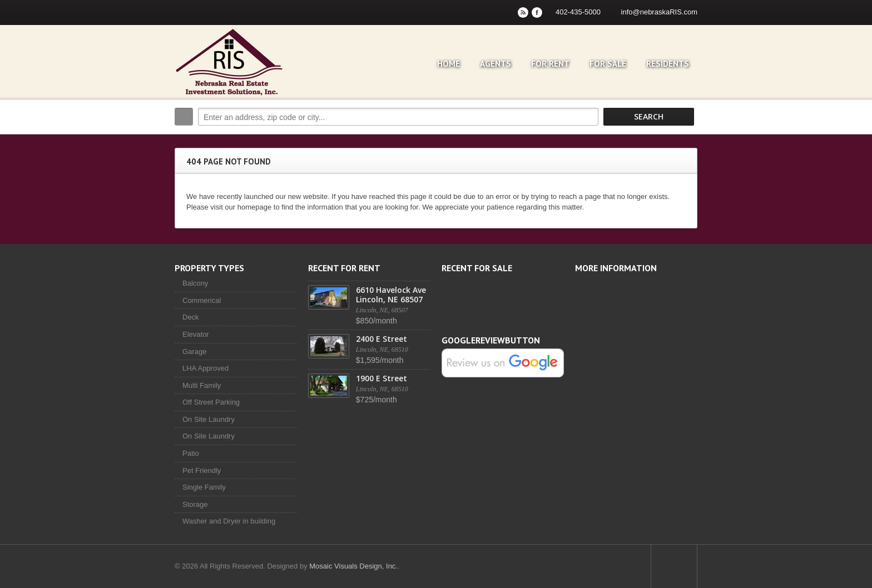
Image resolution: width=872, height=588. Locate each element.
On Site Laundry (209, 419)
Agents (496, 64)
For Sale (608, 64)
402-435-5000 (578, 12)
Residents (668, 64)
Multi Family (202, 385)
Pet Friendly (202, 470)
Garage (194, 352)
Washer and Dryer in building (229, 521)
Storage (195, 504)
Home (449, 64)
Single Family (204, 487)
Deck (191, 317)
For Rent (550, 64)
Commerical (202, 300)
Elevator (196, 334)
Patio (191, 453)
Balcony (195, 283)
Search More (685, 140)
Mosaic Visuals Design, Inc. (353, 566)
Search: (184, 117)
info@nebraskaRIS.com (659, 12)
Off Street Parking (211, 402)
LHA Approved (205, 368)
